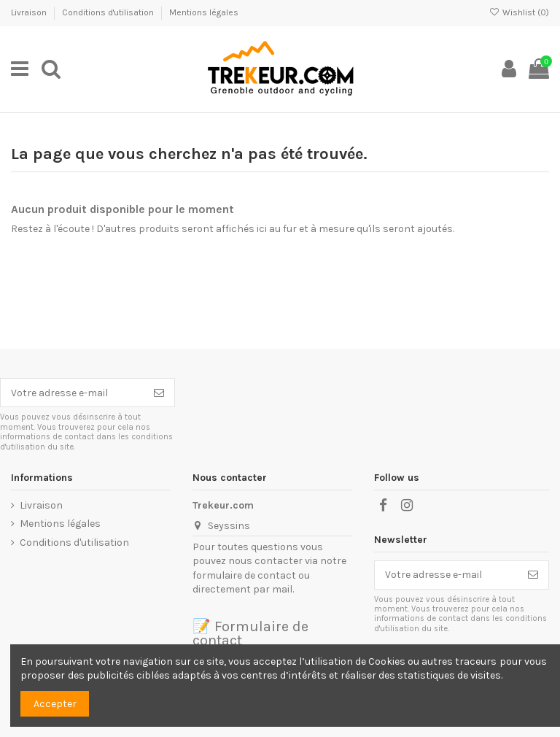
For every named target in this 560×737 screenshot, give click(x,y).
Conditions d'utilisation (109, 12)
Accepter (55, 704)
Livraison (30, 12)
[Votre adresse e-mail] (72, 393)
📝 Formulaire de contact (250, 634)
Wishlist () (519, 12)
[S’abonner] (159, 393)
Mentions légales (204, 12)
